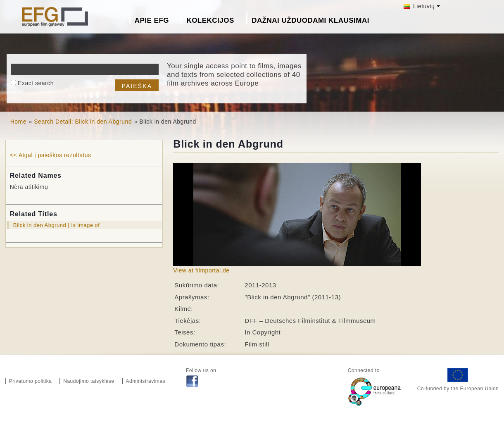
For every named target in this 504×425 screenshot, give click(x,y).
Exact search (36, 83)
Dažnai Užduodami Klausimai (310, 20)
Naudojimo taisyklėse (89, 381)
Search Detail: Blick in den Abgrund (83, 122)
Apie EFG (152, 20)
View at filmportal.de (201, 270)
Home (18, 122)
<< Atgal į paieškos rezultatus (51, 155)
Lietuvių (419, 6)
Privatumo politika (31, 381)
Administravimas (146, 381)
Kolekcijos (210, 20)
